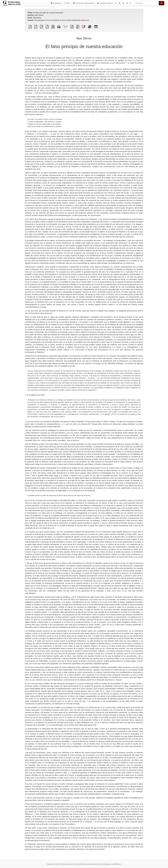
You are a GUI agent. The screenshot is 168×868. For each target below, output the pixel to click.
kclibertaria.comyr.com (80, 20)
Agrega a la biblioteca (113, 864)
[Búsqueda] (146, 3)
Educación (37, 18)
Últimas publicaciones (89, 864)
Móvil (101, 864)
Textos (63, 864)
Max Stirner (39, 15)
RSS (57, 864)
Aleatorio (50, 864)
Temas (77, 864)
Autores (69, 864)
